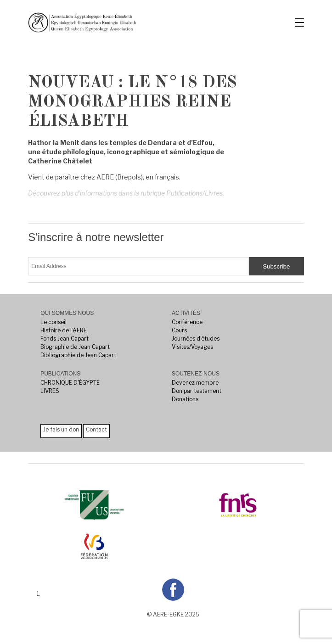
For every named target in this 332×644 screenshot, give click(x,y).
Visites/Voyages (192, 347)
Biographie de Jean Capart (75, 347)
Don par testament (197, 391)
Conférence (187, 322)
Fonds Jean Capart (65, 339)
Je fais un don (61, 429)
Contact (96, 429)
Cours (179, 330)
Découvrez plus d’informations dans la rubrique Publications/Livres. (126, 193)
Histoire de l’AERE (64, 330)
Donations (185, 399)
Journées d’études (196, 339)
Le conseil (53, 322)
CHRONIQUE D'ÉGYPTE (70, 383)
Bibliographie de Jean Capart (78, 355)
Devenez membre (195, 383)
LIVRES (50, 391)
